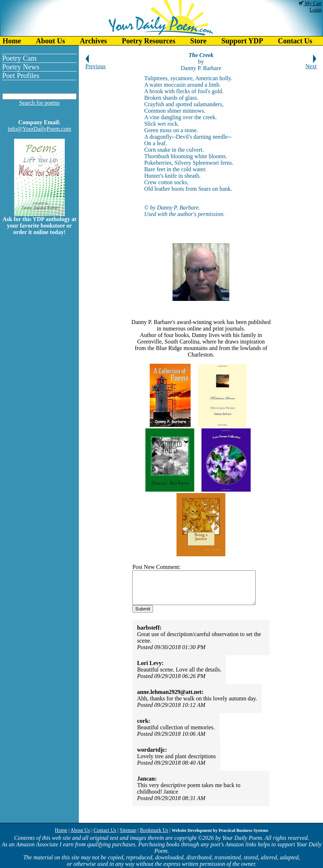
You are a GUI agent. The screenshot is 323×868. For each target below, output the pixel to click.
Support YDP (242, 41)
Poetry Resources (149, 41)
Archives (93, 41)
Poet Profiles (21, 75)
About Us (50, 41)
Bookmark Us (154, 830)
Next (311, 64)
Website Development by (220, 830)
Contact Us (105, 830)
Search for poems (39, 103)
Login (316, 10)
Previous (95, 64)
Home (12, 41)
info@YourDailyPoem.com (39, 129)
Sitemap (128, 830)
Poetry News (21, 67)
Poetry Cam (19, 58)
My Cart (310, 3)
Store (198, 41)
